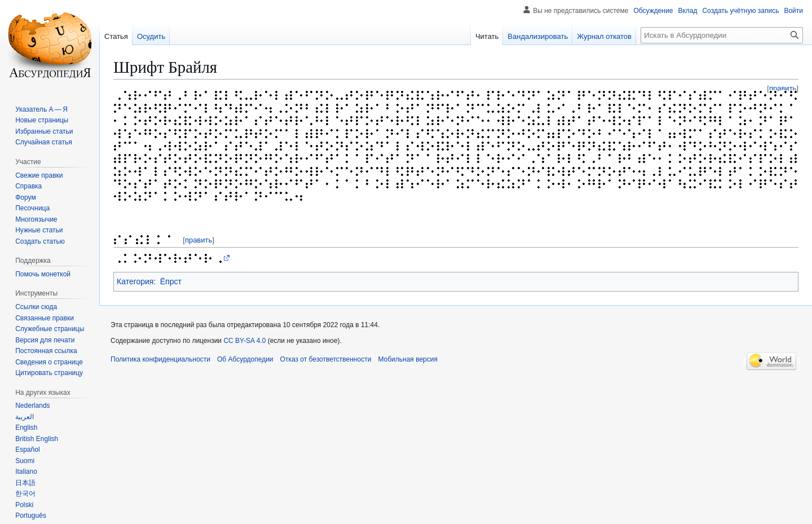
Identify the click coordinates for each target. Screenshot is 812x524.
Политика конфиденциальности (160, 359)
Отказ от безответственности (326, 359)
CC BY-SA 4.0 (244, 341)
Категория (135, 281)
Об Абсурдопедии (245, 359)
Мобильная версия (408, 359)
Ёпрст (171, 281)
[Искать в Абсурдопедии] (722, 35)
